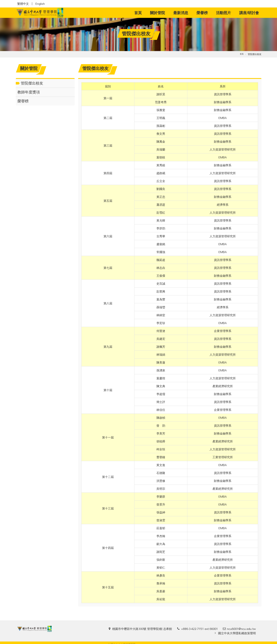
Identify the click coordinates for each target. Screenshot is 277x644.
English (40, 4)
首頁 (140, 13)
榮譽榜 (202, 13)
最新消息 (181, 13)
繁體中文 (23, 4)
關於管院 (157, 13)
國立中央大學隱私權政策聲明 (237, 633)
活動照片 (223, 13)
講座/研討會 (249, 13)
